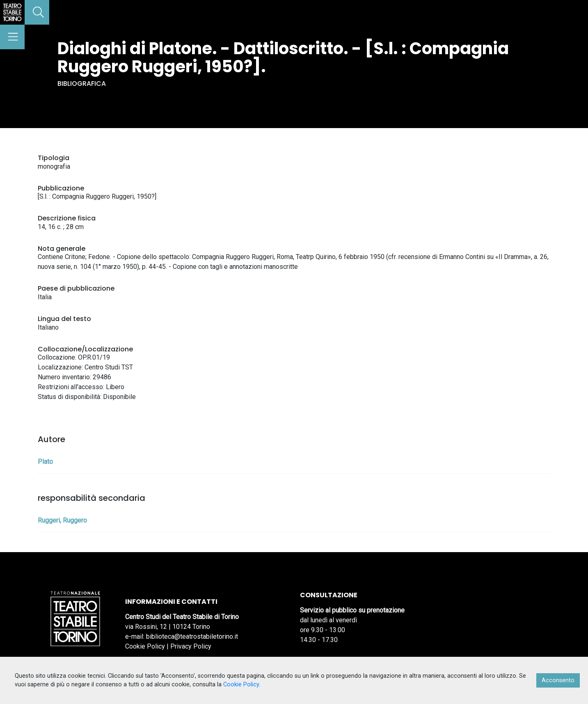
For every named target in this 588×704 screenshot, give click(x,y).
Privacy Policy (191, 646)
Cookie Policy (145, 646)
